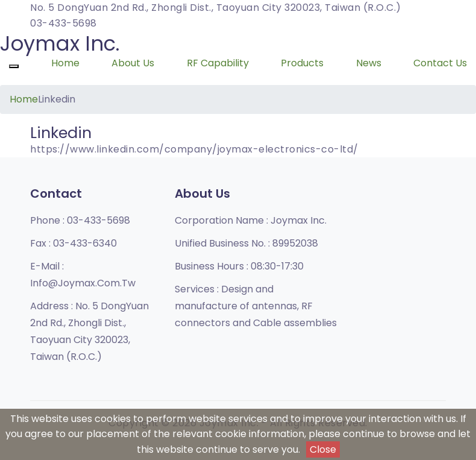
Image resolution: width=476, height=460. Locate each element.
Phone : (80, 220)
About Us (133, 63)
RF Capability (218, 63)
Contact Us (440, 63)
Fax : (74, 243)
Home (65, 63)
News (369, 63)
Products (302, 63)
